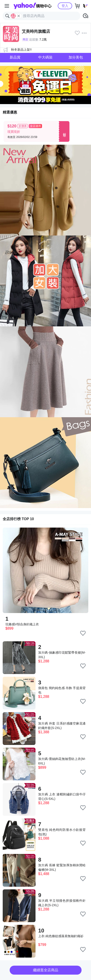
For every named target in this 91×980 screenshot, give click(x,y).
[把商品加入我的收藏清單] (83, 633)
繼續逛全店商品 (46, 970)
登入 (65, 6)
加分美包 (76, 57)
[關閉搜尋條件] (19, 16)
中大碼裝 (45, 57)
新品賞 (15, 57)
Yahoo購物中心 (32, 6)
